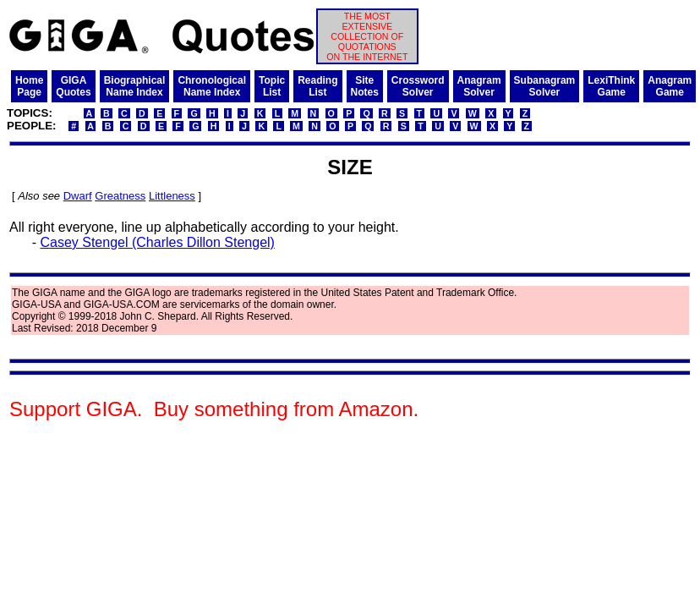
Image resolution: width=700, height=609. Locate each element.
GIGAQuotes (73, 86)
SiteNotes (365, 86)
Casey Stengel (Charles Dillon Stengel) (157, 242)
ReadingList (317, 86)
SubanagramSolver (545, 86)
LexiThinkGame (611, 86)
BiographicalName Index (135, 86)
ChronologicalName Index (212, 86)
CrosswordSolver (418, 86)
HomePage (29, 86)
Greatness (120, 196)
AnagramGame (670, 86)
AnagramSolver (479, 86)
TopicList (272, 86)
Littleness (172, 196)
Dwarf (78, 196)
